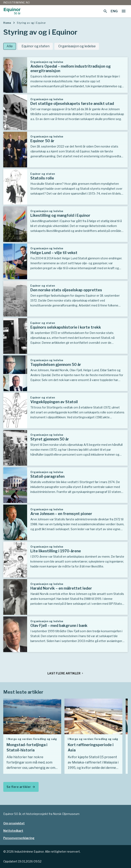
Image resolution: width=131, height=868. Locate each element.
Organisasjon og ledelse (77, 46)
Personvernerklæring (19, 838)
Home (7, 23)
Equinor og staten (35, 46)
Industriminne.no (17, 3)
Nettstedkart (13, 831)
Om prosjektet (14, 823)
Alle (10, 46)
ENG (114, 11)
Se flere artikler (21, 787)
